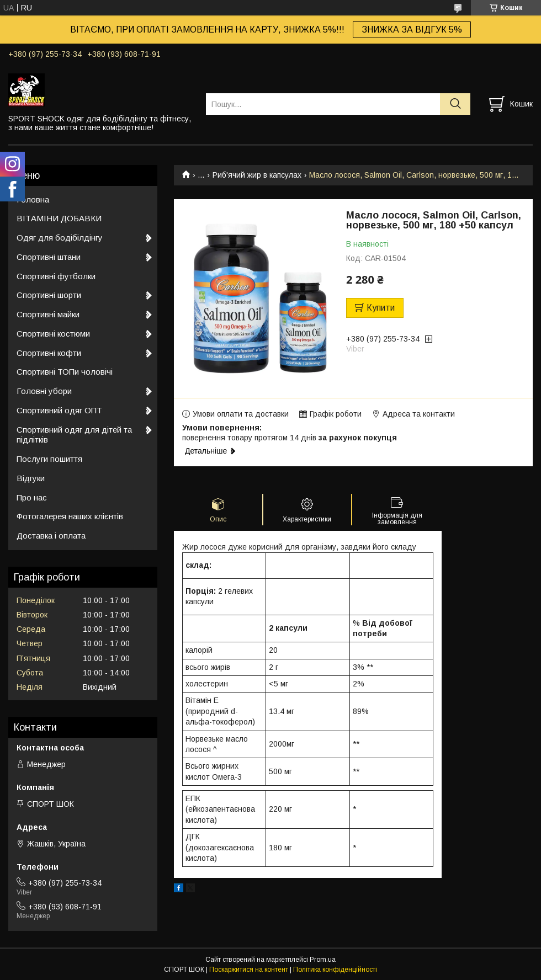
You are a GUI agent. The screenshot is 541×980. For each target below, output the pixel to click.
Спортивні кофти (49, 353)
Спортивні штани (49, 257)
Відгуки (31, 478)
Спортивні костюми (53, 334)
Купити (381, 308)
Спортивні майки (48, 314)
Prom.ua (323, 960)
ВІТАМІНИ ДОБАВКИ (59, 218)
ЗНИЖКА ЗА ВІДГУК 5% (412, 30)
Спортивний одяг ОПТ (59, 410)
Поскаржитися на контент (249, 970)
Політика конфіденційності (335, 970)
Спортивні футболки (56, 276)
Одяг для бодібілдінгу (60, 238)
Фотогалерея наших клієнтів (70, 516)
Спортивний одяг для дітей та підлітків (74, 435)
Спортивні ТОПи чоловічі (65, 372)
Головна (33, 199)
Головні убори (44, 391)
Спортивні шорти (49, 295)
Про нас (32, 497)
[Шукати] (455, 104)
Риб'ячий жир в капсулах (257, 175)
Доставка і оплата (51, 536)
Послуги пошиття (49, 459)
